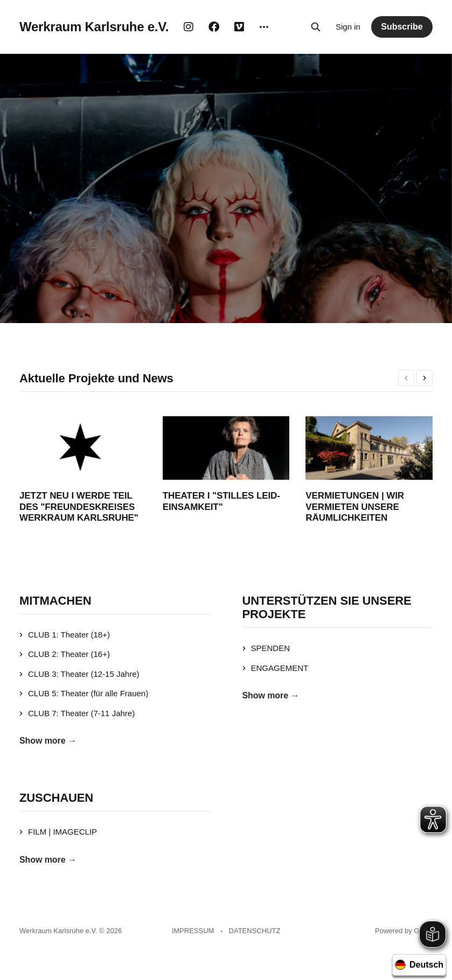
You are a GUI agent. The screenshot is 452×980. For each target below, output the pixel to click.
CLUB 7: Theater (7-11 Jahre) (77, 713)
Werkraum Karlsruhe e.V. (94, 27)
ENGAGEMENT (276, 668)
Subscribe (402, 27)
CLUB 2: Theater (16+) (65, 654)
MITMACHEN (55, 601)
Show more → (48, 741)
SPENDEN (266, 648)
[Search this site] (316, 27)
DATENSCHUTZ (255, 931)
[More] (264, 27)
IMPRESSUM (193, 931)
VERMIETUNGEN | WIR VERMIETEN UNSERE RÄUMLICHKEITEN (355, 507)
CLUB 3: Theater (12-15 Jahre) (79, 674)
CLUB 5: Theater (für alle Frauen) (84, 693)
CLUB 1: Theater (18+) (65, 635)
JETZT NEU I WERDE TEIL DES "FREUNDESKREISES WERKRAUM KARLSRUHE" (79, 507)
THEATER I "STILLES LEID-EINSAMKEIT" (221, 501)
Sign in (348, 27)
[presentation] (406, 378)
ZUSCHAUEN (56, 798)
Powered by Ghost (404, 931)
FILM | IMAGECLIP (58, 832)
